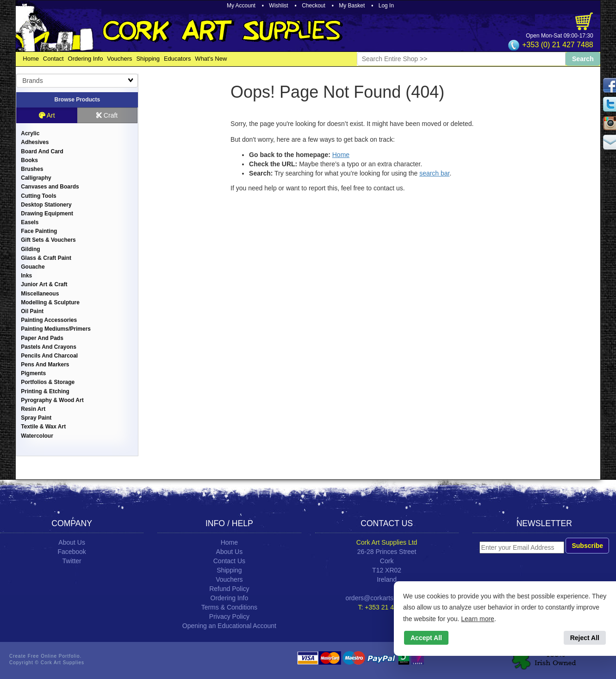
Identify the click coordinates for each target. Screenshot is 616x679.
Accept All (426, 638)
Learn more (478, 619)
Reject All (585, 638)
